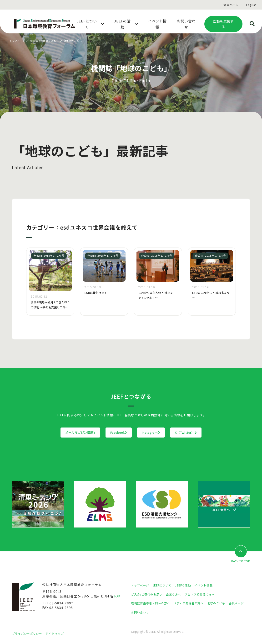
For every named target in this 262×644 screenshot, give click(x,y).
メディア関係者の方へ (197, 603)
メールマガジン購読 (51, 433)
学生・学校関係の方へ (209, 595)
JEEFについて (166, 586)
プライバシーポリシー (29, 634)
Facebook (109, 433)
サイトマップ (61, 634)
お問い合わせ (162, 612)
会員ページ (231, 5)
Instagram (161, 433)
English (251, 5)
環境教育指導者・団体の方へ (154, 603)
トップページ (19, 40)
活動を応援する (223, 24)
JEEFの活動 (190, 586)
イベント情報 (213, 586)
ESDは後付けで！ (98, 293)
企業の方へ (179, 595)
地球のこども (229, 603)
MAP (118, 596)
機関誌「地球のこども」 (50, 40)
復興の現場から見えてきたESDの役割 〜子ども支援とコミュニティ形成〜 (50, 307)
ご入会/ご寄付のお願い (149, 595)
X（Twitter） (215, 433)
